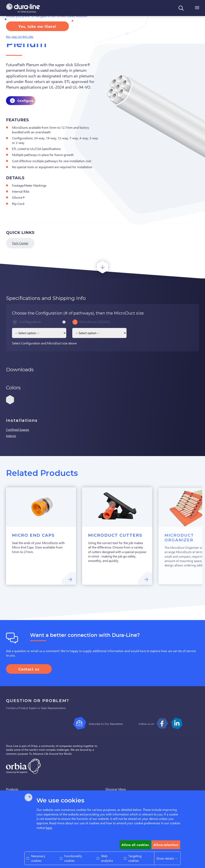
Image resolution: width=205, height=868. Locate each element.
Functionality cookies (73, 858)
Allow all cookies (135, 845)
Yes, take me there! (37, 26)
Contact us (29, 669)
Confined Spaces (18, 429)
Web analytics (107, 858)
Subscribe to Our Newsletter (106, 724)
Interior (11, 436)
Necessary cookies (38, 858)
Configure (25, 101)
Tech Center (20, 243)
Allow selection (166, 845)
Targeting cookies (135, 858)
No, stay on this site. (20, 37)
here (49, 828)
